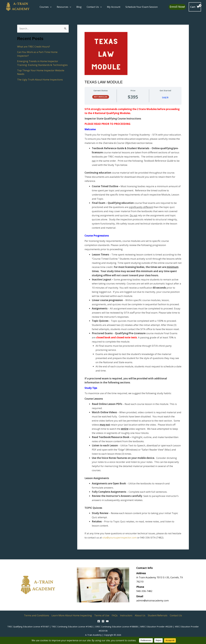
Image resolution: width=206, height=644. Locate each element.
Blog (78, 7)
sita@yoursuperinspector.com (120, 538)
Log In (165, 97)
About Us (140, 615)
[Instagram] (103, 621)
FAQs (115, 615)
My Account (112, 7)
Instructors (126, 615)
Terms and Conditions (37, 615)
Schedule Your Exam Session (140, 7)
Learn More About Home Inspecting (72, 615)
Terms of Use (102, 615)
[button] (50, 7)
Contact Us (93, 7)
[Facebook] (99, 621)
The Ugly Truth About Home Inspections (40, 80)
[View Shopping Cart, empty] (195, 7)
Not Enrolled (101, 97)
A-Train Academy (93, 635)
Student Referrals (158, 615)
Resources (63, 7)
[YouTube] (107, 621)
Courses (45, 7)
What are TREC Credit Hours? (34, 47)
